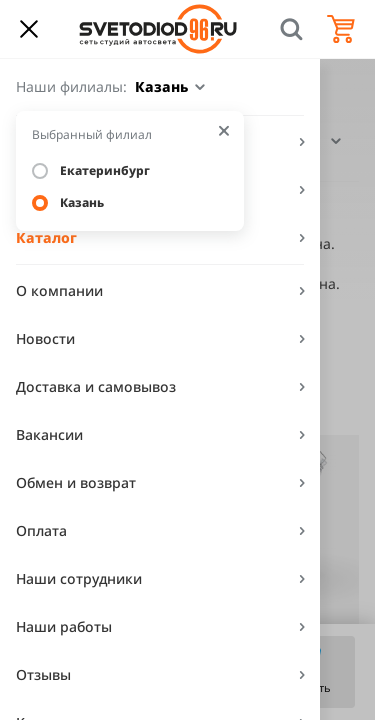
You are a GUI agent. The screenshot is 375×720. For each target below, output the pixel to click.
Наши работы (64, 626)
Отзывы (43, 674)
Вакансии (49, 434)
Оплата (41, 530)
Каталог (46, 237)
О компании (59, 290)
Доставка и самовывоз (96, 386)
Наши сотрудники (79, 578)
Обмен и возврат (76, 482)
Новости (45, 338)
